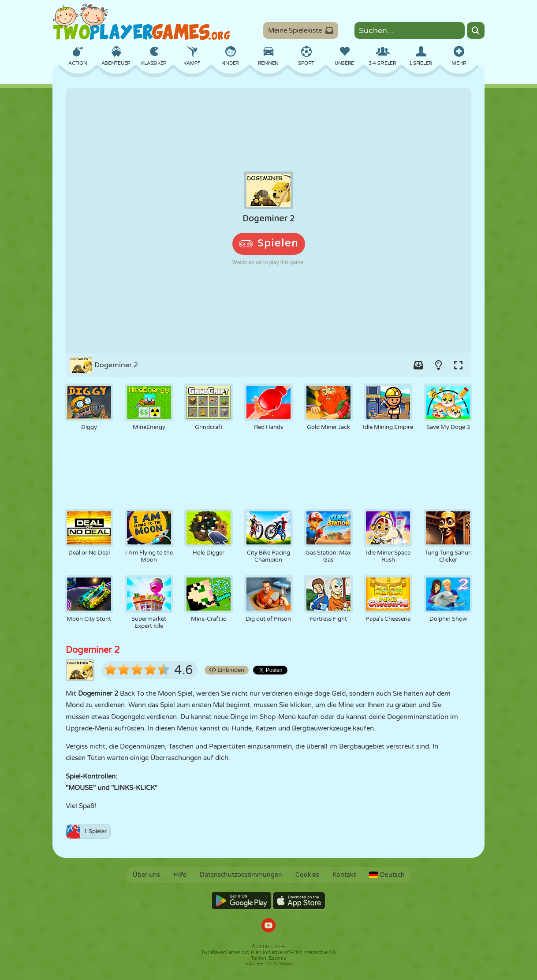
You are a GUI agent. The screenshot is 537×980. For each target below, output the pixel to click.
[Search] (476, 30)
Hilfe (180, 875)
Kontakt (344, 875)
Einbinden (227, 670)
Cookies (307, 875)
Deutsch (387, 875)
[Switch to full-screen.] (458, 365)
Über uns (146, 875)
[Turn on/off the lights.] (438, 365)
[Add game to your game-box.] (418, 365)
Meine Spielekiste (301, 30)
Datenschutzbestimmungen (241, 875)
